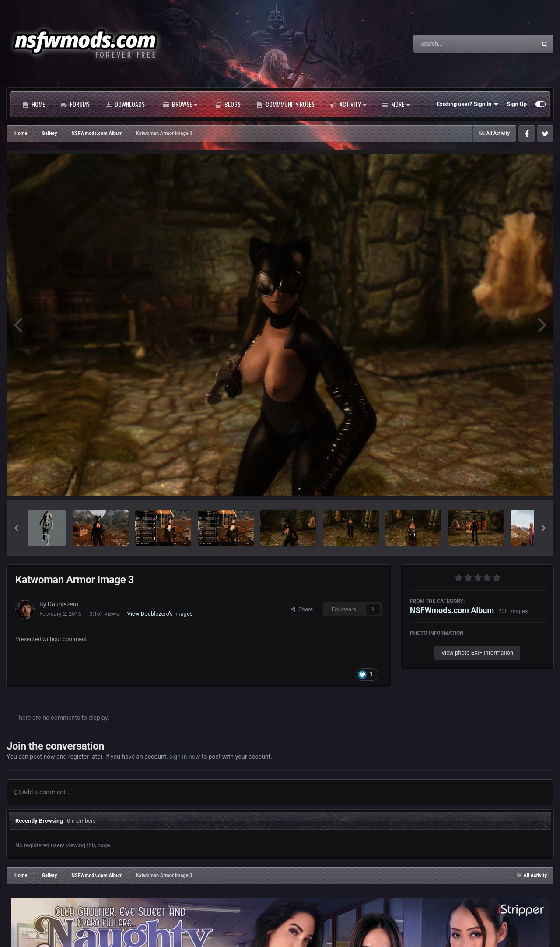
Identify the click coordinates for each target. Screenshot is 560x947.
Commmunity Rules (285, 104)
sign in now (185, 757)
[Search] (453, 44)
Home (34, 104)
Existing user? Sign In (467, 104)
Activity (348, 104)
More (396, 104)
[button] (16, 528)
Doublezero (63, 604)
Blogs (228, 104)
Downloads (125, 104)
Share (302, 609)
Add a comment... (42, 792)
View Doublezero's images (160, 614)
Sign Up (517, 104)
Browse (180, 104)
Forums (75, 104)
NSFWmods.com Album (452, 610)
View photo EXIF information (478, 653)
